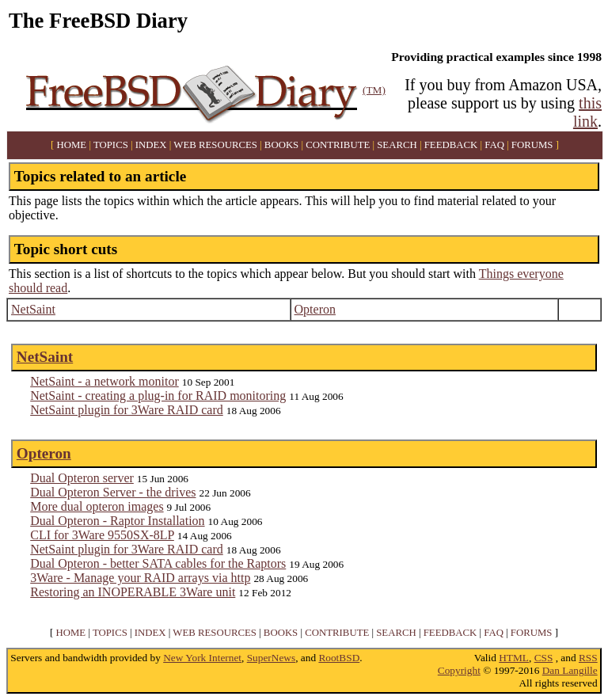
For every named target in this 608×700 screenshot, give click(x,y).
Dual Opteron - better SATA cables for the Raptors (158, 563)
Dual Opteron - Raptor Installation (117, 521)
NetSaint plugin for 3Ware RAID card (127, 410)
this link (587, 112)
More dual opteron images (97, 506)
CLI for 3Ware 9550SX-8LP (102, 535)
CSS (544, 658)
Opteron (315, 309)
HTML (514, 658)
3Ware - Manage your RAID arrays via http (140, 578)
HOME (72, 145)
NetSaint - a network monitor (104, 381)
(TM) (374, 90)
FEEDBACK (451, 145)
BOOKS (281, 145)
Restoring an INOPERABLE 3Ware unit (133, 592)
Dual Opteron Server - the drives (113, 492)
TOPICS (111, 145)
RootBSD (339, 658)
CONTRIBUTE (338, 145)
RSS (588, 658)
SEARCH (397, 145)
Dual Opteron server (82, 478)
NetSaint (33, 309)
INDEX (151, 145)
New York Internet (202, 658)
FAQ (494, 145)
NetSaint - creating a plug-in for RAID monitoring (158, 396)
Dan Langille (570, 670)
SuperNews (271, 658)
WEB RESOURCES (215, 145)
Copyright (459, 670)
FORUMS (532, 145)
